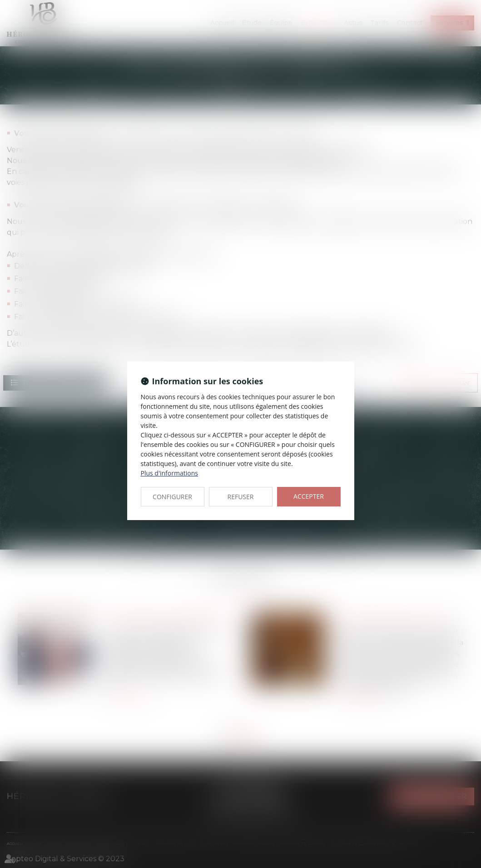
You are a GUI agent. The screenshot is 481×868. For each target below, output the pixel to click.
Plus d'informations (169, 473)
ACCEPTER (309, 496)
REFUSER (241, 497)
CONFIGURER (172, 497)
